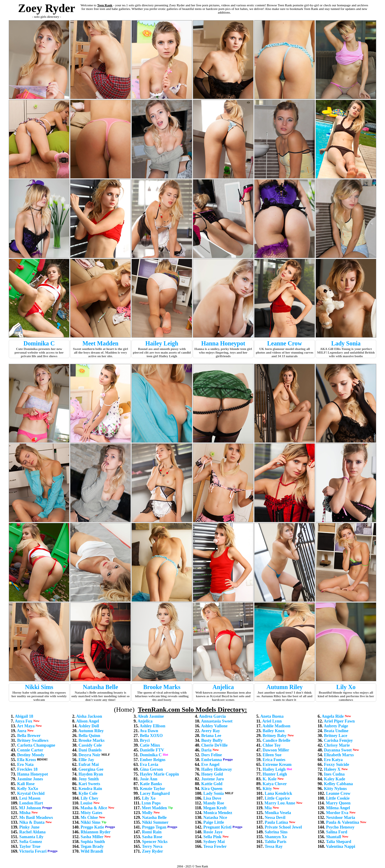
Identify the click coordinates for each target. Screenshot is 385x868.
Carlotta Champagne (36, 745)
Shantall (334, 837)
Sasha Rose (152, 837)
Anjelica (223, 687)
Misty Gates (91, 813)
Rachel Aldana (32, 832)
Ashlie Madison (276, 726)
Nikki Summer (155, 822)
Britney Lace (336, 736)
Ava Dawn (149, 731)
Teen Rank (105, 5)
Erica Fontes (274, 760)
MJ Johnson (30, 808)
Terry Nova (152, 846)
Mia (268, 808)
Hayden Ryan (91, 774)
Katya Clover (275, 784)
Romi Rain (152, 832)
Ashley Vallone (214, 726)
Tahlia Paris (276, 842)
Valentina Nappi (341, 846)
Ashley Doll (89, 726)
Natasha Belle (100, 687)
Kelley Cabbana (338, 784)
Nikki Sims (39, 687)
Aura (22, 731)
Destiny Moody (31, 755)
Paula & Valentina (343, 822)
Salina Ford (337, 832)
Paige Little (214, 822)
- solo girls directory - (47, 17)
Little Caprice (277, 798)
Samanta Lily (31, 837)
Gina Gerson (151, 769)
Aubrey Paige (336, 726)
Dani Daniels (90, 750)
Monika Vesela (278, 813)
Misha (25, 813)
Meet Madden (100, 343)
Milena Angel (338, 808)
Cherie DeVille (214, 745)
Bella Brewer (29, 736)
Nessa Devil (275, 818)
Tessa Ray (274, 846)
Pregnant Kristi (217, 827)
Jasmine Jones (30, 779)
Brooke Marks (162, 687)
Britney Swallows (33, 740)
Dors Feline (212, 755)
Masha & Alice (94, 808)
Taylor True (30, 846)
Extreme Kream (277, 765)
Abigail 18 (24, 716)
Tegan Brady (92, 846)
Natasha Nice (215, 818)
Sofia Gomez (31, 842)
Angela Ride (333, 716)
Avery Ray (210, 731)
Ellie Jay (86, 760)
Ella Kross (26, 760)
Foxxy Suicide (337, 765)
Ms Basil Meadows (36, 818)
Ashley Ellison (152, 726)
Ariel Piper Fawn (339, 721)
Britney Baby (275, 736)
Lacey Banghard (155, 793)
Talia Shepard (339, 842)
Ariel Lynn (272, 721)
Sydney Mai (214, 842)
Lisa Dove (212, 798)
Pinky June (29, 827)
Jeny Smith (89, 779)
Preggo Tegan (154, 827)
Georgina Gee (91, 769)
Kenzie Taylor (152, 789)
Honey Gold (212, 774)
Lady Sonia (346, 343)
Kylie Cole (88, 793)
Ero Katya (333, 760)
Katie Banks (151, 784)
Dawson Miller (276, 750)
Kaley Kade (334, 779)
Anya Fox (23, 721)
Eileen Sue (272, 755)
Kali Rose (26, 784)
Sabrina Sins (276, 832)
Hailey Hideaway (217, 769)
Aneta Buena (272, 716)
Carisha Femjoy (338, 740)
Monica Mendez (218, 813)
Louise (86, 803)
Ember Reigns (153, 760)
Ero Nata (25, 765)
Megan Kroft (215, 808)
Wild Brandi (92, 851)
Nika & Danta (32, 822)
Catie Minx (150, 745)
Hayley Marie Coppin (159, 774)
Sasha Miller (92, 837)
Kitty (267, 789)
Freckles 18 (27, 769)
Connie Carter (30, 750)
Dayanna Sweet (338, 750)
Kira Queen (212, 789)
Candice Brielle (276, 740)
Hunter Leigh (275, 774)
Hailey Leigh (162, 343)
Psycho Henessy (340, 827)
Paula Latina (276, 822)
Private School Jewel (283, 827)
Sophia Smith (93, 842)
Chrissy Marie (337, 745)
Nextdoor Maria (341, 818)
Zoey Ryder (152, 851)
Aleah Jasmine (151, 716)
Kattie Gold (212, 784)
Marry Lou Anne (280, 803)
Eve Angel (210, 765)
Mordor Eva (337, 813)
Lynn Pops (151, 803)
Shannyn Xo (276, 837)
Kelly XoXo (28, 789)
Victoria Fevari (33, 851)
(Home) (124, 709)
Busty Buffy (212, 740)
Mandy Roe (214, 803)
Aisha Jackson (89, 716)
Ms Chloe (89, 818)
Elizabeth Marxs (339, 755)
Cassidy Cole (90, 745)
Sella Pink (212, 837)
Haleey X (332, 769)
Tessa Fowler (215, 846)
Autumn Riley (285, 687)
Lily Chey (89, 798)
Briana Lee (211, 736)
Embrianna (211, 760)
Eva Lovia (149, 765)
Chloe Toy (272, 745)
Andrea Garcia (212, 716)
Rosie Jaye (213, 832)
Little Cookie (338, 798)
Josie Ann (149, 779)
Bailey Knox (274, 731)
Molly (147, 813)
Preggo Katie (92, 827)
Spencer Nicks (155, 842)
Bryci (145, 740)
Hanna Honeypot (223, 343)
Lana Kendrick (278, 793)
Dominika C (39, 343)
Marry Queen (338, 803)
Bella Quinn (89, 736)
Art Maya (26, 726)
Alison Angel (88, 721)
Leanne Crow (285, 343)
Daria (206, 750)
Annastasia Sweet (217, 721)
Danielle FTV (152, 750)
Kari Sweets (89, 784)
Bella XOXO (151, 736)
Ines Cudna (334, 774)
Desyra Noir (89, 755)
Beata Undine (336, 731)
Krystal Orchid (31, 793)
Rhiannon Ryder (95, 832)
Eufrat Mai (89, 765)
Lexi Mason (30, 798)
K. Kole (269, 779)
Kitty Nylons (335, 789)
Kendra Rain (90, 789)
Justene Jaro (213, 779)
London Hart (31, 803)
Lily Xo (346, 687)
